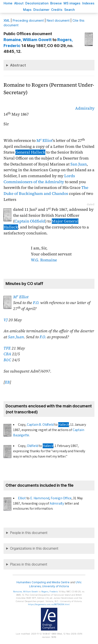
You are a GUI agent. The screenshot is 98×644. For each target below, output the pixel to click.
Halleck (64, 425)
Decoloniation (37, 3)
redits (57, 10)
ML (7, 20)
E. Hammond (40, 498)
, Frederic (50, 592)
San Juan (79, 164)
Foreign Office (61, 498)
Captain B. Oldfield (40, 425)
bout (19, 3)
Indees (88, 3)
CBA (7, 354)
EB (7, 382)
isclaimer (41, 10)
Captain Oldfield (30, 221)
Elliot (22, 498)
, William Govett (28, 40)
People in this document (29, 533)
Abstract (18, 65)
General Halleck (30, 152)
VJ (6, 320)
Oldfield (33, 446)
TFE (7, 348)
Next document (58, 20)
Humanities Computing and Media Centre (43, 582)
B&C (7, 360)
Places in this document (29, 564)
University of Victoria (55, 586)
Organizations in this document (34, 548)
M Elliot (44, 141)
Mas (27, 10)
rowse (56, 3)
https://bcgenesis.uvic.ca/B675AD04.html (49, 604)
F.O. (36, 303)
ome (8, 3)
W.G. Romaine (44, 260)
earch (70, 10)
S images (72, 3)
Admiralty (85, 108)
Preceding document (28, 20)
